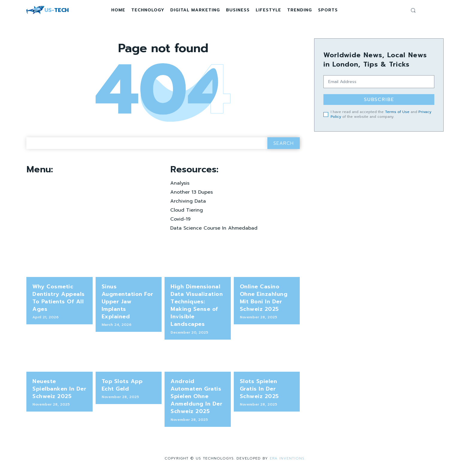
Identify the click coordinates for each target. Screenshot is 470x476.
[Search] (284, 145)
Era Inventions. (288, 460)
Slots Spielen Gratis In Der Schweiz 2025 (259, 390)
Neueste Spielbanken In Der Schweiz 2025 (59, 390)
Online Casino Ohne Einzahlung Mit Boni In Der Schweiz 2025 (264, 299)
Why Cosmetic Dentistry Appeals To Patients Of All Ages (59, 299)
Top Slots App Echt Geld (122, 387)
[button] (413, 10)
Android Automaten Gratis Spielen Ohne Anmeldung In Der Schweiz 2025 (196, 398)
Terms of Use (397, 112)
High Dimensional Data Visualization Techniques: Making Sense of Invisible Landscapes (197, 307)
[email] (379, 82)
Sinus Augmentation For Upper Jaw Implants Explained (128, 303)
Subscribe (379, 100)
